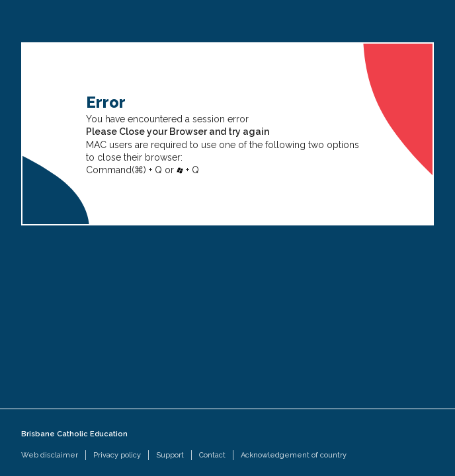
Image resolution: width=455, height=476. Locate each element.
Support (170, 455)
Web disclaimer (50, 455)
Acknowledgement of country (294, 455)
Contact (212, 455)
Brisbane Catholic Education (74, 434)
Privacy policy (117, 455)
